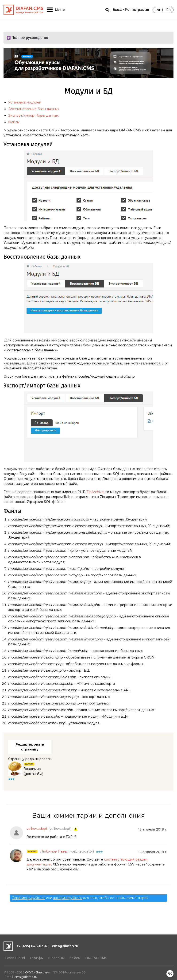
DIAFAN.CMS (96, 958)
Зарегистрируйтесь (29, 898)
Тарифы (37, 958)
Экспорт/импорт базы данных (33, 115)
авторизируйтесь (67, 898)
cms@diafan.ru (65, 946)
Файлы (14, 122)
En (168, 10)
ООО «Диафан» (37, 972)
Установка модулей (25, 102)
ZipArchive (95, 492)
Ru (158, 10)
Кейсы (75, 958)
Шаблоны (56, 958)
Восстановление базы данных (34, 109)
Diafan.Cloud (14, 958)
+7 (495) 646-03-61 (32, 946)
